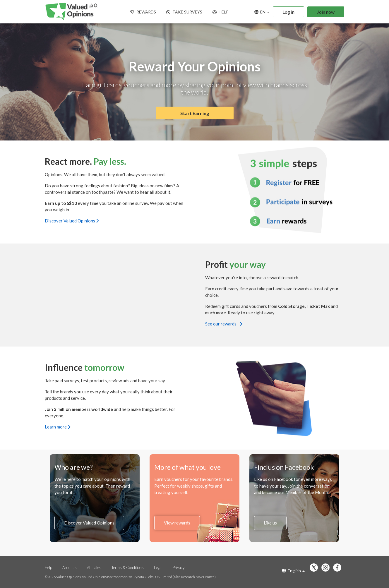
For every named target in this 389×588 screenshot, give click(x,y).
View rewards (177, 523)
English (293, 571)
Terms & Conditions (128, 568)
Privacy (179, 568)
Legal (159, 568)
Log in (288, 12)
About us (70, 568)
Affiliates (95, 568)
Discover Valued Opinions (72, 220)
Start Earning (195, 113)
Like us (270, 523)
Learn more (58, 426)
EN (262, 12)
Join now (326, 12)
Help (48, 568)
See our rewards (224, 323)
